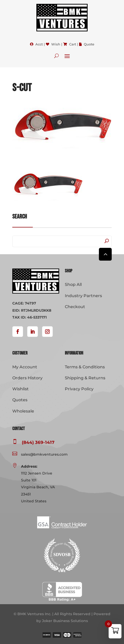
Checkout (75, 307)
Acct (39, 44)
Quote (89, 44)
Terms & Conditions (85, 367)
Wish (56, 44)
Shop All (73, 284)
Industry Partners (83, 296)
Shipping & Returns (85, 378)
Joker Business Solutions (65, 621)
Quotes (20, 400)
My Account (25, 367)
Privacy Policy (79, 389)
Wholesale (23, 411)
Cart (73, 44)
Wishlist (20, 389)
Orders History (27, 378)
